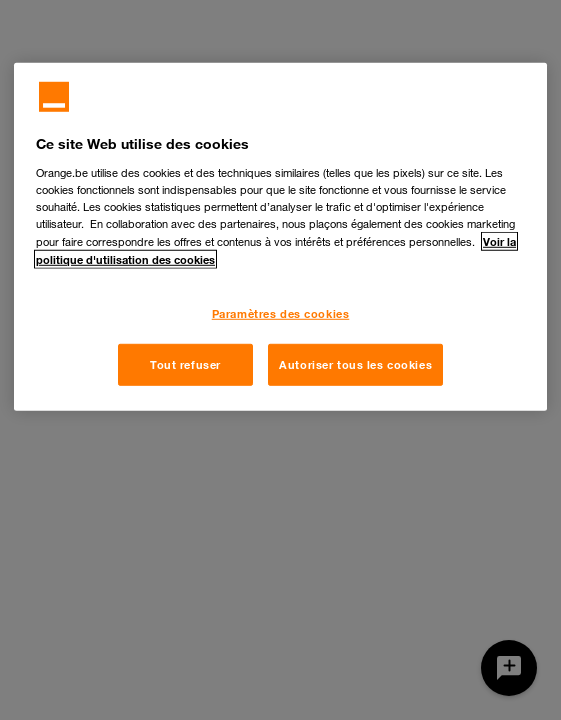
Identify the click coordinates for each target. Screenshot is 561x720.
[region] (280, 237)
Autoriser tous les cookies (355, 364)
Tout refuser (185, 364)
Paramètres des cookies (281, 313)
